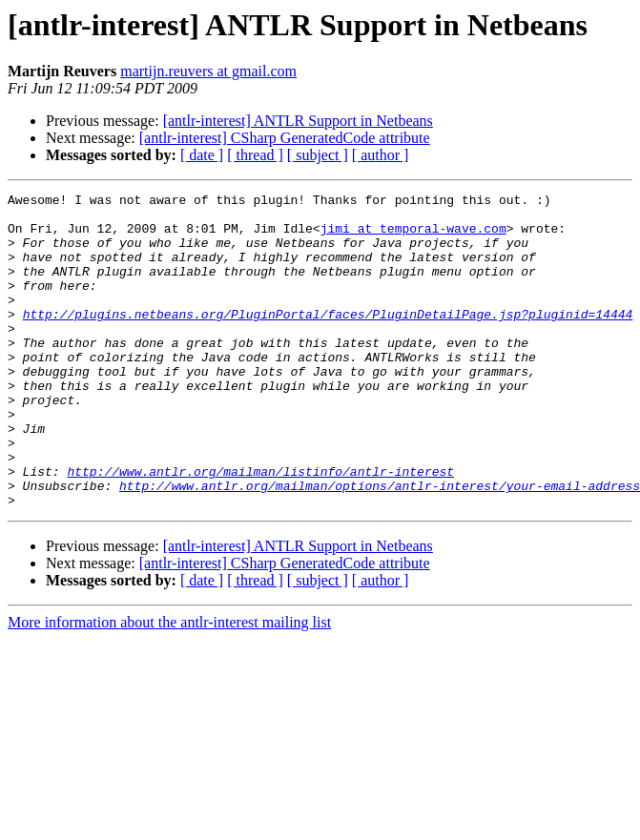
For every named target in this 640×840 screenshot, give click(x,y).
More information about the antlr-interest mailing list (169, 685)
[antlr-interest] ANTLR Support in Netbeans (298, 121)
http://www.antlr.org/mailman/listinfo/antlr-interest (260, 528)
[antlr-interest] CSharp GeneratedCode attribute (285, 138)
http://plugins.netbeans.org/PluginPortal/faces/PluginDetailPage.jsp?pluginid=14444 (328, 339)
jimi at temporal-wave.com (413, 236)
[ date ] (202, 155)
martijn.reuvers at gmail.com (208, 71)
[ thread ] (255, 155)
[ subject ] (318, 155)
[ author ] (381, 155)
